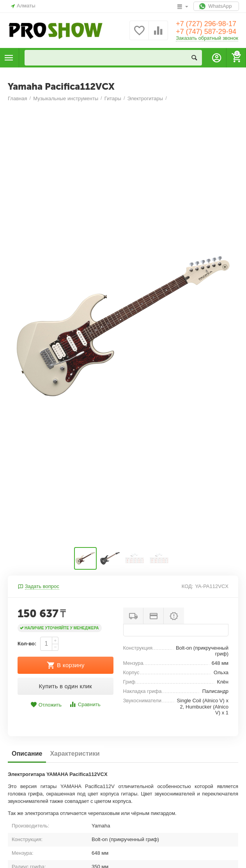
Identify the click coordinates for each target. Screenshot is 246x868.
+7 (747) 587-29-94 (206, 32)
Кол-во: (27, 644)
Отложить (46, 705)
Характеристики (75, 754)
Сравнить (85, 704)
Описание (27, 754)
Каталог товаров (9, 58)
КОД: (188, 586)
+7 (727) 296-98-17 (206, 24)
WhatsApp (216, 6)
